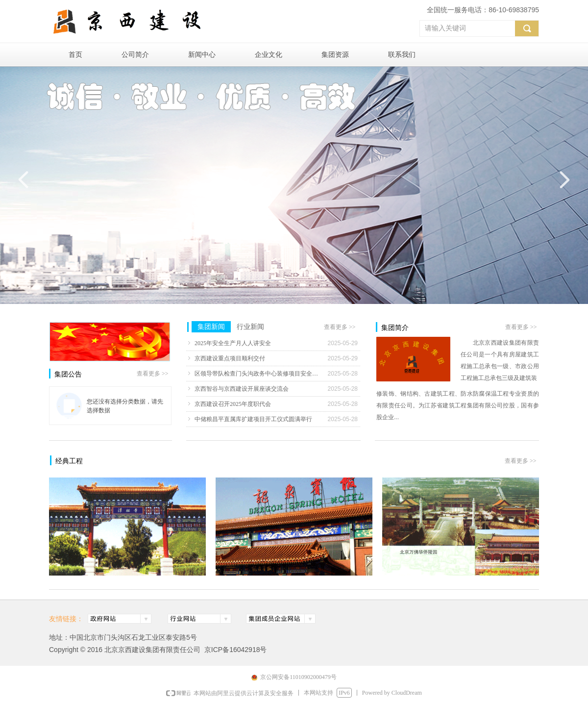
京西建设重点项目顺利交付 (230, 358)
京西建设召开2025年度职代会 (233, 404)
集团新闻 (211, 327)
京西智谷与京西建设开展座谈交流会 (242, 389)
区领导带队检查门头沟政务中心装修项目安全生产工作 (259, 374)
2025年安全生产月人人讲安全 (233, 343)
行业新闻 (250, 327)
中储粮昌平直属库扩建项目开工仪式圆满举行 (253, 419)
